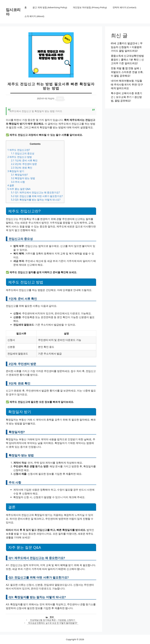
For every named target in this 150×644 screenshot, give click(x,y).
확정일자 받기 (16, 171)
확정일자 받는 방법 (23, 178)
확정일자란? (19, 175)
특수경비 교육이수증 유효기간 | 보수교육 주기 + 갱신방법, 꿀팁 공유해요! (126, 97)
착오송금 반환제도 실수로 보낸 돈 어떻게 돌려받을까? (53, 623)
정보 (52, 617)
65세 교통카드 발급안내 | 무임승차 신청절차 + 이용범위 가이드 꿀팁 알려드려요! (127, 47)
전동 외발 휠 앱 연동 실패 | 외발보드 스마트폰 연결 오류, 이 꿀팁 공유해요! (127, 72)
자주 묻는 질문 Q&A (19, 189)
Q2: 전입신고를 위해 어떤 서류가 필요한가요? (37, 196)
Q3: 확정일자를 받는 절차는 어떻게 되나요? (36, 200)
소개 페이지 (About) (34, 16)
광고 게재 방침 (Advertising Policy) (50, 7)
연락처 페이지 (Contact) (124, 7)
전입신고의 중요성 (23, 153)
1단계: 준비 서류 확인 (24, 160)
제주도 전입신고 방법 (20, 157)
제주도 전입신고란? (19, 150)
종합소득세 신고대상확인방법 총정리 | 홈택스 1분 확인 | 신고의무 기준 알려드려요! (127, 59)
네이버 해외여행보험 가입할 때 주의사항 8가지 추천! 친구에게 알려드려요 (127, 84)
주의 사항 (18, 182)
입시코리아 (13, 12)
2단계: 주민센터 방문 (24, 164)
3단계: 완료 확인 (22, 168)
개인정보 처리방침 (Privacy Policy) (90, 7)
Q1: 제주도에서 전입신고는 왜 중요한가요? (35, 192)
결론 (11, 185)
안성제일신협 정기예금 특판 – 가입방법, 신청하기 (53, 620)
